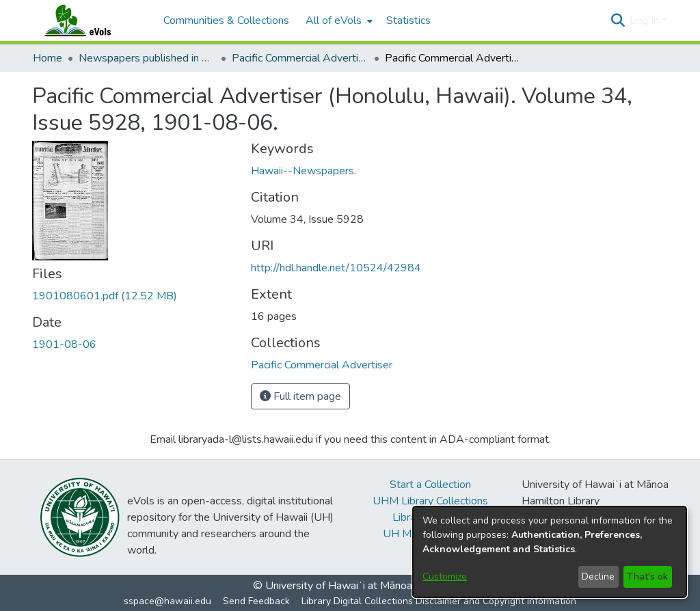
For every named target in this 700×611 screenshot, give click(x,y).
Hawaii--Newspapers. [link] (304, 171)
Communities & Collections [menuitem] (226, 21)
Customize (445, 576)
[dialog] (550, 552)
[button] (618, 21)
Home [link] (48, 58)
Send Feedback (256, 601)
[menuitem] (338, 21)
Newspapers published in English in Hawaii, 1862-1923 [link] (147, 58)
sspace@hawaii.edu (167, 601)
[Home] (91, 21)
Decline (598, 576)
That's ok (647, 576)
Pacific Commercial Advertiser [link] (300, 58)
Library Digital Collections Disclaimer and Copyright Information (439, 601)
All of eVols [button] (334, 21)
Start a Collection (430, 485)
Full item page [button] (300, 396)
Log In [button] (646, 21)
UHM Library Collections (430, 501)
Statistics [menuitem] (408, 21)
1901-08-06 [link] (64, 344)
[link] (105, 296)
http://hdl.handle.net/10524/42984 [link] (336, 268)
